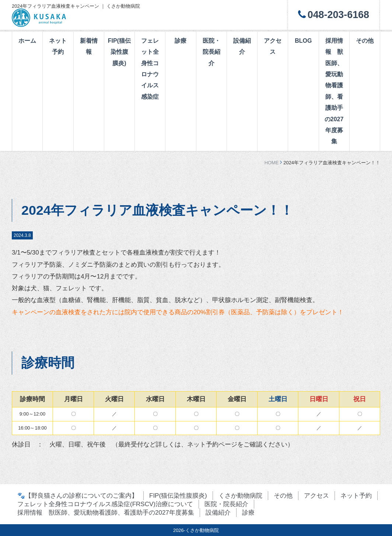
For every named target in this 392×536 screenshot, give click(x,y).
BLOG (303, 41)
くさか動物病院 (240, 496)
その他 (365, 41)
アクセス (273, 46)
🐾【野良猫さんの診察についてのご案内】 (78, 496)
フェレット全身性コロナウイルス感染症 (150, 69)
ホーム (27, 41)
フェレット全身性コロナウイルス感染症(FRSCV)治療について (105, 504)
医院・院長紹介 (211, 52)
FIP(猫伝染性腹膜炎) (119, 52)
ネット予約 (58, 46)
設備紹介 (242, 46)
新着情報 (89, 46)
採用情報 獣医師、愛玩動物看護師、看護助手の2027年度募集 (334, 91)
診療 (181, 41)
